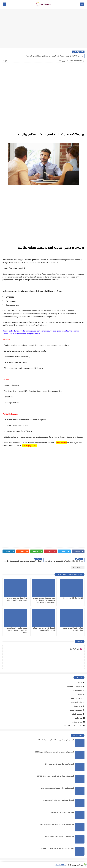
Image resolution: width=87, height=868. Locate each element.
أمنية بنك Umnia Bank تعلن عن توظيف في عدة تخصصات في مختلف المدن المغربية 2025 (44, 600)
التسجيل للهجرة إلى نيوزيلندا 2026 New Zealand (58, 788)
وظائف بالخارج (77, 722)
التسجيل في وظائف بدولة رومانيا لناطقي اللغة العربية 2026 (54, 752)
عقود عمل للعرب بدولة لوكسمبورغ (62, 812)
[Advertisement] (43, 30)
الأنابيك (80, 683)
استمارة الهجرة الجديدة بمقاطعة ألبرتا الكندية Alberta (56, 740)
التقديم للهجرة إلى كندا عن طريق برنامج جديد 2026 (57, 824)
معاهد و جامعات (77, 714)
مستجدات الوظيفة (76, 710)
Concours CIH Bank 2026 (73, 598)
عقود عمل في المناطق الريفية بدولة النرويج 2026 (57, 848)
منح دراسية (78, 718)
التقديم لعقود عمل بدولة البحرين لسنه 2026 (59, 764)
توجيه (80, 694)
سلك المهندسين (77, 702)
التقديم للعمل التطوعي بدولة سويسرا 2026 (59, 836)
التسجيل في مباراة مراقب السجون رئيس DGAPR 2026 (55, 776)
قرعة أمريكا (78, 706)
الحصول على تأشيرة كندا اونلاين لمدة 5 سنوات (58, 800)
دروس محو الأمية (76, 698)
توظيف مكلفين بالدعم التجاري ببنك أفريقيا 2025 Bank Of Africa (17, 630)
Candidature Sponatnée (73, 726)
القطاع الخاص (78, 52)
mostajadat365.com (60, 865)
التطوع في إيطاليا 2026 (74, 686)
